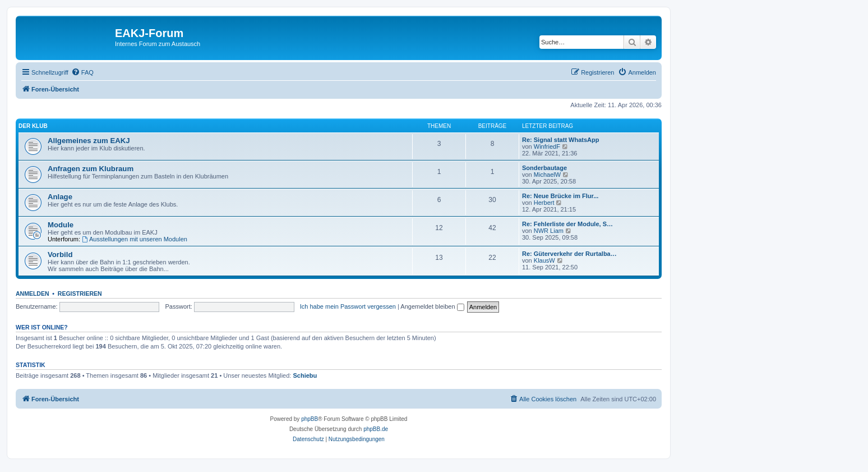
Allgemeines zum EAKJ (89, 141)
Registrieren (80, 294)
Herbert (544, 203)
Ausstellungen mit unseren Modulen (135, 239)
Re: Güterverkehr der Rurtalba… (569, 254)
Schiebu (305, 375)
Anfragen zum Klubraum (91, 169)
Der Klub (33, 126)
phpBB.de (376, 429)
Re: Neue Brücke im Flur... (560, 196)
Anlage (60, 197)
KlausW (544, 260)
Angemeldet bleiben (432, 306)
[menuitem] (82, 72)
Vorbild (60, 255)
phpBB (310, 419)
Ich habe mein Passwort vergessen (348, 306)
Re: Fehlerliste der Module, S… (567, 224)
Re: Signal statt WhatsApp (561, 140)
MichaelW (547, 175)
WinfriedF (547, 146)
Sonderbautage (544, 168)
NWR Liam (549, 231)
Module (61, 225)
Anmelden (33, 294)
